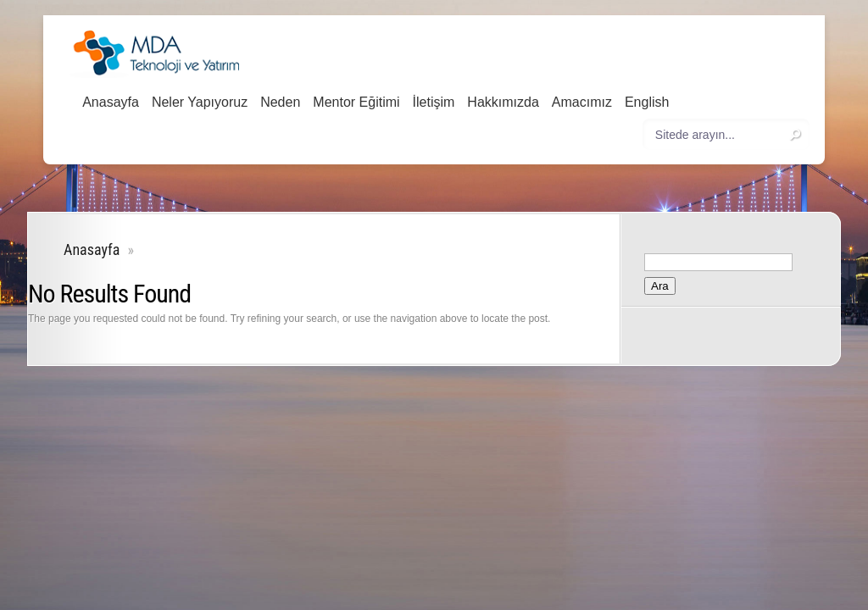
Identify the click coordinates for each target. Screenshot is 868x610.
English (647, 102)
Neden (280, 102)
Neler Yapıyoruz (200, 102)
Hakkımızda (503, 102)
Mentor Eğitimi (356, 102)
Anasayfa (111, 102)
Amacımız (582, 102)
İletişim (434, 102)
